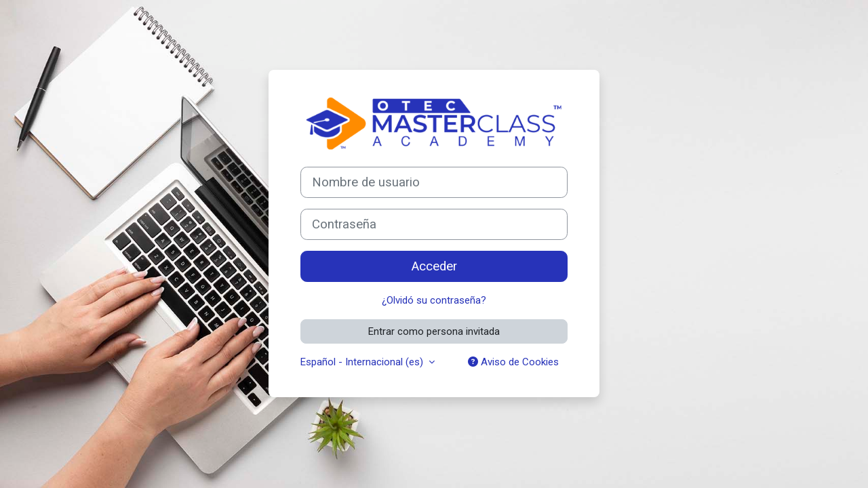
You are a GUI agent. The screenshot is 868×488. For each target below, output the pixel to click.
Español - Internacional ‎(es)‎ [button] (363, 362)
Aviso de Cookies (513, 362)
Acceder (434, 266)
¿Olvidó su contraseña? (434, 300)
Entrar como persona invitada (434, 331)
